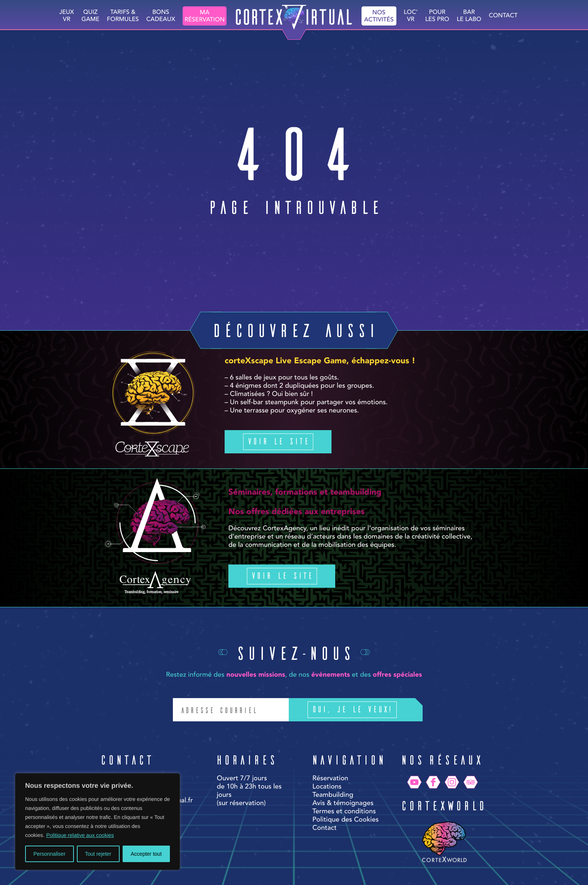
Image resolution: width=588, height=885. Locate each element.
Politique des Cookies (346, 820)
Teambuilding (333, 795)
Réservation (330, 779)
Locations (327, 787)
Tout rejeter (98, 854)
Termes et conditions (344, 812)
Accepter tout (146, 854)
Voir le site (278, 441)
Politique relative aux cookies (80, 835)
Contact (503, 16)
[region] (97, 822)
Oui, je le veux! (363, 710)
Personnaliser (49, 854)
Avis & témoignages (343, 804)
